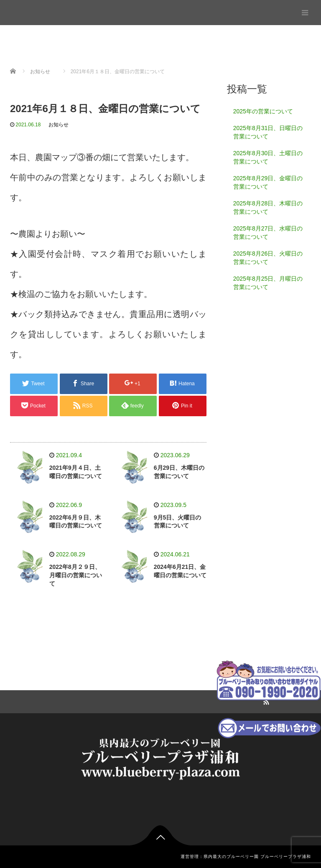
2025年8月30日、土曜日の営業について (268, 157)
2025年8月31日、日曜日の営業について (268, 132)
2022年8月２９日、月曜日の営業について (76, 575)
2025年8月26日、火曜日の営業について (268, 258)
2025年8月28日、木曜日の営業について (268, 207)
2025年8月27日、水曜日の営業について (268, 233)
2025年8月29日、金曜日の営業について (268, 182)
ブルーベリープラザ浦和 (42, 10)
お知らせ (59, 125)
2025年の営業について (263, 111)
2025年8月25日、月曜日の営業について (268, 283)
